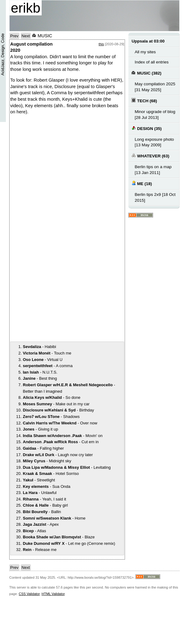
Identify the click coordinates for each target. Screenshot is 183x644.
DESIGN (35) (146, 128)
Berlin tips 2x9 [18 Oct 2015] (155, 197)
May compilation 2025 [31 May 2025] (155, 87)
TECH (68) (144, 101)
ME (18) (142, 183)
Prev (14, 36)
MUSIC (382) (146, 73)
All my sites (145, 52)
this (101, 44)
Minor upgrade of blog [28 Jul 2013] (155, 115)
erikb (26, 8)
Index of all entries (152, 62)
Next (26, 36)
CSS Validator (29, 594)
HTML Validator (53, 594)
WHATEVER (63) (150, 156)
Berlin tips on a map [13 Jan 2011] (153, 170)
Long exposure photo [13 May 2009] (154, 142)
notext (56, 178)
